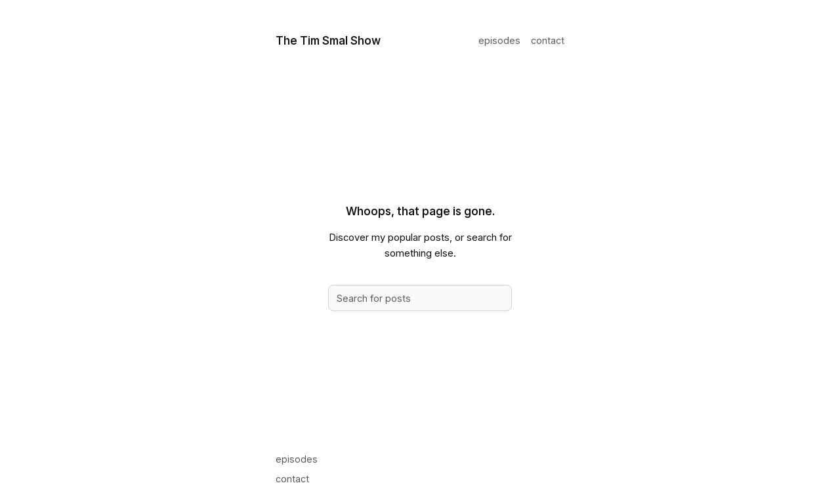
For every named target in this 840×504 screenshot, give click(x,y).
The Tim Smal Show (328, 40)
